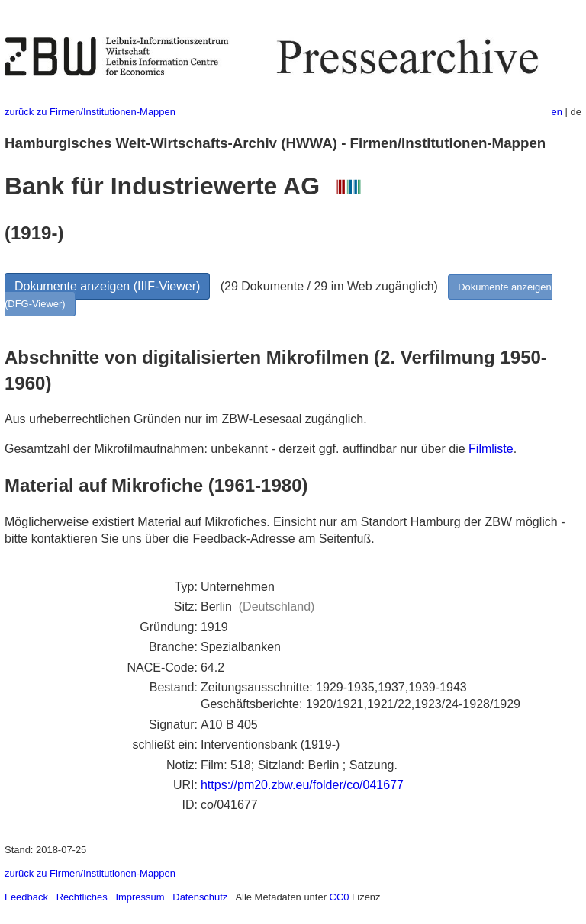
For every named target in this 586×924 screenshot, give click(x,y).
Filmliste (491, 449)
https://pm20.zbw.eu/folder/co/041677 (302, 785)
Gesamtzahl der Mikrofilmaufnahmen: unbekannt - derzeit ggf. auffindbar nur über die (237, 449)
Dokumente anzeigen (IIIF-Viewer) (107, 286)
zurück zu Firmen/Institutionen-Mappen (90, 112)
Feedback (26, 897)
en (557, 112)
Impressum (140, 897)
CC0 (340, 897)
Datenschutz (200, 897)
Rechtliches (82, 897)
